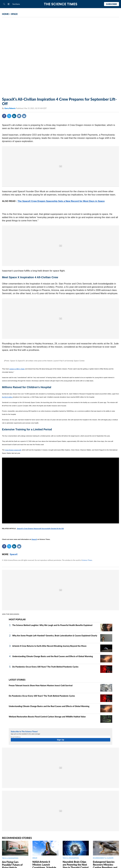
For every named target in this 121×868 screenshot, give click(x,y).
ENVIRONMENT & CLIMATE (103, 858)
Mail (24, 116)
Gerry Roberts (10, 108)
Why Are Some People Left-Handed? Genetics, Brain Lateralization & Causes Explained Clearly (55, 635)
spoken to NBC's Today (17, 369)
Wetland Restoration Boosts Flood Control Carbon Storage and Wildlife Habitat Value (47, 717)
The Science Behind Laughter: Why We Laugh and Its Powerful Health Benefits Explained (52, 625)
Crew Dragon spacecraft (13, 450)
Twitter (9, 116)
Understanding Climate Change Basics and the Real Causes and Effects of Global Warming (53, 656)
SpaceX (34, 539)
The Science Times (61, 4)
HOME (5, 14)
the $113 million (7, 397)
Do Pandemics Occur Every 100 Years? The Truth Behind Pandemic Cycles (45, 667)
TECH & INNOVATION (10, 858)
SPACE (14, 14)
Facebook (4, 116)
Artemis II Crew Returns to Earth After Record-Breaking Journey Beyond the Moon (49, 646)
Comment (19, 116)
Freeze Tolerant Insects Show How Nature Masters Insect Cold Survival (41, 685)
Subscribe (112, 4)
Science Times (87, 560)
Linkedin (14, 116)
